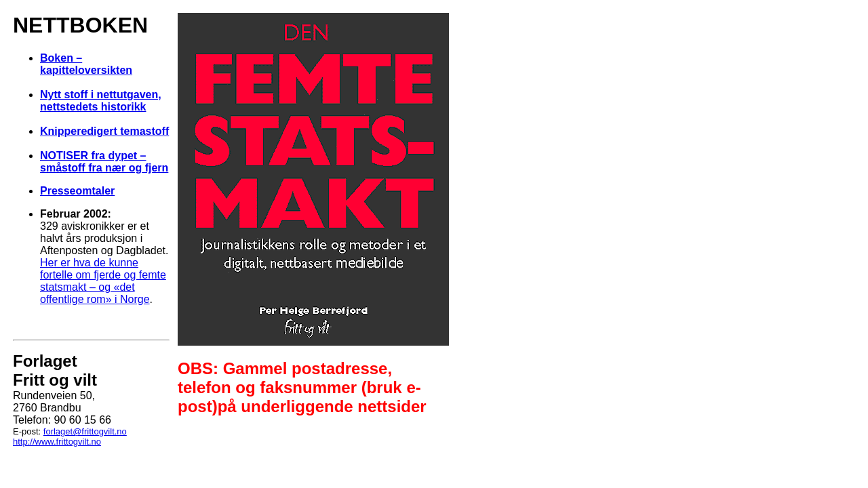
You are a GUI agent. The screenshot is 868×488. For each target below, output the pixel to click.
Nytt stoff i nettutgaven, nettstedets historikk (101, 101)
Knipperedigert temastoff (104, 131)
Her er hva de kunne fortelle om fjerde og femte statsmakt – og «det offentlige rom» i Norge (103, 281)
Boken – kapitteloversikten (86, 64)
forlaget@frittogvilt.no (85, 431)
